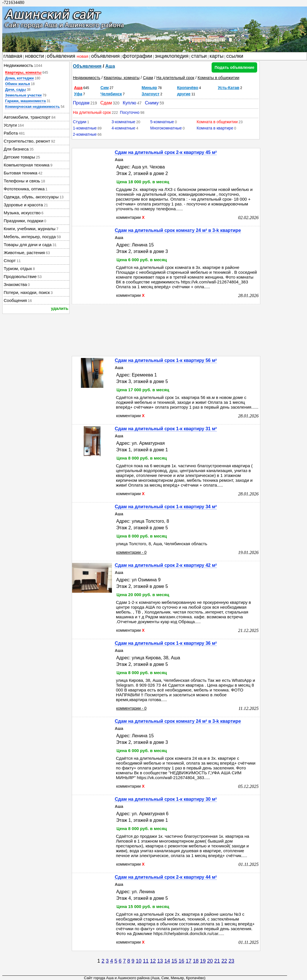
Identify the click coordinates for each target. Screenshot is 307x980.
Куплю (129, 103)
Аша (110, 66)
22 (224, 961)
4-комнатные (123, 128)
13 (160, 961)
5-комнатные (162, 122)
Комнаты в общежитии (219, 78)
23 (231, 961)
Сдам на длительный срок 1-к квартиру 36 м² (166, 643)
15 (174, 961)
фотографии (137, 56)
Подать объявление (234, 67)
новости (35, 56)
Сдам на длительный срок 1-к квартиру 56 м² (166, 360)
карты (217, 56)
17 (189, 961)
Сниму (152, 103)
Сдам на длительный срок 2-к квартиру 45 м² (166, 152)
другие (184, 94)
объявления (67, 56)
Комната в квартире (215, 128)
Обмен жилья (18, 84)
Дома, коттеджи (19, 78)
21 (217, 961)
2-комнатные (85, 134)
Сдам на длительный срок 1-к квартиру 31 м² (166, 429)
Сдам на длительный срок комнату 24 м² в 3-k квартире (178, 230)
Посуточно (130, 112)
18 (196, 961)
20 (210, 961)
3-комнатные (123, 122)
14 (167, 961)
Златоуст (151, 94)
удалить (60, 308)
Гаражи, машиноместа (25, 101)
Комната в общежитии (217, 122)
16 (181, 961)
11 (146, 961)
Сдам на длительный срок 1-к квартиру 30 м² (166, 799)
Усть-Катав (229, 88)
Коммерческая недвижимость (32, 107)
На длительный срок (175, 78)
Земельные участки (23, 95)
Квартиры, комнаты (23, 72)
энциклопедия (172, 56)
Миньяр (149, 88)
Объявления (87, 66)
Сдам (148, 78)
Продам (81, 103)
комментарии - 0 (131, 552)
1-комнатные (85, 128)
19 (203, 961)
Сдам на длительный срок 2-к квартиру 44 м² (166, 877)
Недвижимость (87, 78)
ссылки (235, 56)
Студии (80, 122)
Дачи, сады (16, 89)
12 (153, 961)
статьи (199, 56)
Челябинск (111, 94)
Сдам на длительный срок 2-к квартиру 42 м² (166, 565)
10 (139, 961)
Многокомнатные (166, 128)
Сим (105, 88)
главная (13, 56)
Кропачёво (188, 88)
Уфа (78, 94)
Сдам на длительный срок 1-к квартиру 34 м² (166, 507)
